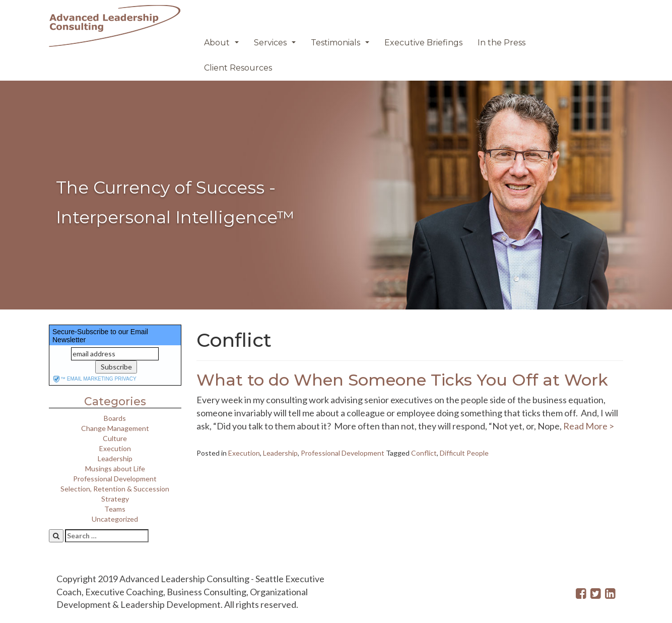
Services (276, 45)
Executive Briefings (423, 43)
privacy (125, 379)
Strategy (115, 499)
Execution (115, 448)
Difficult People (464, 453)
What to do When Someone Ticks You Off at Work (402, 380)
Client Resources (238, 68)
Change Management (115, 428)
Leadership (115, 458)
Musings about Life (115, 469)
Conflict (424, 453)
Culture (115, 438)
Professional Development (115, 479)
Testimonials (341, 45)
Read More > (588, 426)
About (223, 45)
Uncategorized (115, 519)
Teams (115, 509)
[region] (336, 195)
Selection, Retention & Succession (115, 489)
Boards (115, 418)
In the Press (501, 43)
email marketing (90, 379)
